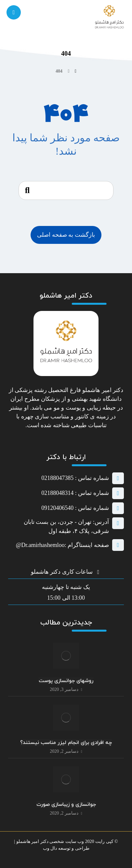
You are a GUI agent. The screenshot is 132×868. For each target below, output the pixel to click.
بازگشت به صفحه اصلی (66, 235)
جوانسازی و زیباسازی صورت (66, 805)
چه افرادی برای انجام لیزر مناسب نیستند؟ (66, 743)
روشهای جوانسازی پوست (66, 681)
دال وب (50, 848)
